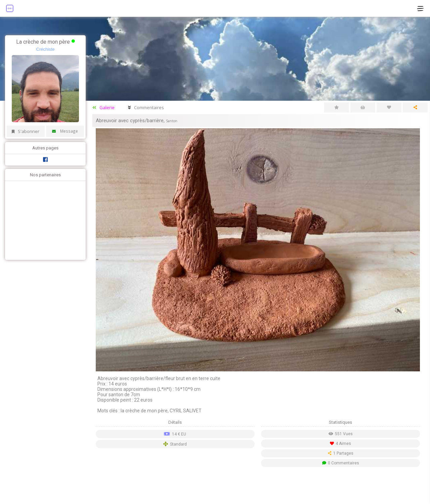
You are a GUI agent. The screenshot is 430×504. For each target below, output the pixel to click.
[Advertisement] (44, 220)
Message (65, 131)
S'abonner (26, 131)
